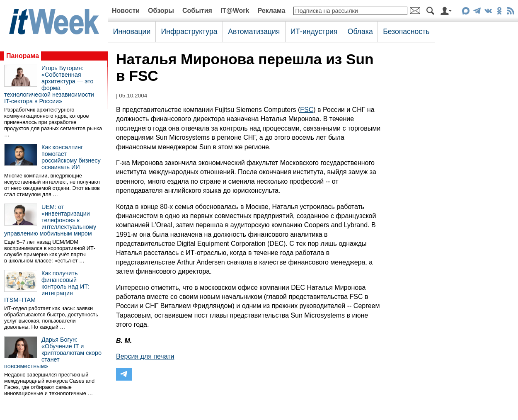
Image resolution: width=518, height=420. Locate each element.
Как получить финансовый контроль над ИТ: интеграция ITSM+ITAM (47, 286)
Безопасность (406, 32)
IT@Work (235, 11)
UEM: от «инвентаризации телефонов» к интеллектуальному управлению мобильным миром (50, 220)
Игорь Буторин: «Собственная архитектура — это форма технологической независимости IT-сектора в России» (49, 85)
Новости (126, 11)
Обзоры (161, 11)
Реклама (271, 11)
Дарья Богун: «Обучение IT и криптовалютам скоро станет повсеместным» (53, 353)
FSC (307, 110)
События (197, 11)
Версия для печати (145, 356)
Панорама (23, 56)
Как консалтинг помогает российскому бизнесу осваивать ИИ (71, 157)
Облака (360, 32)
